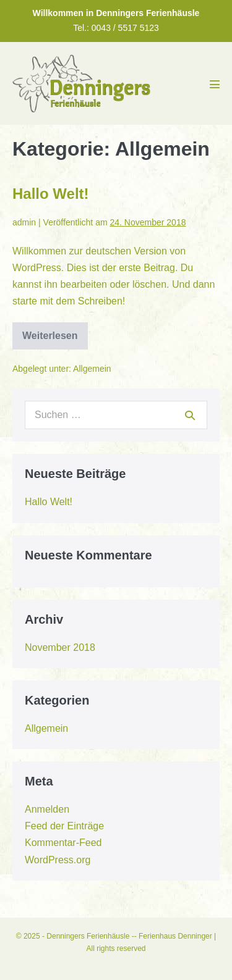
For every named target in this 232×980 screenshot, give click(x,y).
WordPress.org (58, 860)
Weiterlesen (50, 340)
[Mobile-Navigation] (215, 84)
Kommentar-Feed (63, 843)
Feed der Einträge (64, 826)
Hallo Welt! (51, 194)
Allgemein (92, 369)
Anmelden (47, 809)
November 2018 (60, 647)
